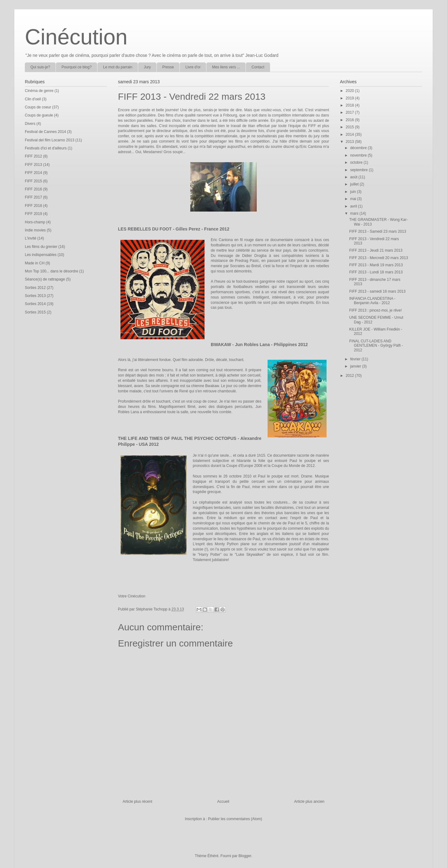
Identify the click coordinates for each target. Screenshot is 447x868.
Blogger (245, 856)
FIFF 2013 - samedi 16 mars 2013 (377, 291)
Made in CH (35, 263)
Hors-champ (35, 222)
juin (354, 192)
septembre (359, 170)
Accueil (223, 802)
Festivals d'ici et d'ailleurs (46, 148)
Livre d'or (193, 67)
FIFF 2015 (33, 181)
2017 (350, 112)
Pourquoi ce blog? (77, 67)
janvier (356, 366)
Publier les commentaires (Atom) (235, 819)
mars (355, 213)
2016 (350, 120)
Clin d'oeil (33, 99)
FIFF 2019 (33, 214)
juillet (355, 184)
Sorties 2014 (35, 304)
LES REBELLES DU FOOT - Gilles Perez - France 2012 (174, 229)
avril (354, 206)
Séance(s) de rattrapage (45, 279)
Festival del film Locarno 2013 (50, 140)
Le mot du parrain (118, 67)
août (354, 177)
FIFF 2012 (33, 156)
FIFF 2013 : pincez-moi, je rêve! (375, 310)
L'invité (31, 238)
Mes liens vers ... (226, 67)
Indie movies (35, 230)
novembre (359, 155)
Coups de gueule (39, 115)
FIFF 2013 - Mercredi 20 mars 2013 (379, 258)
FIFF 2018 (33, 206)
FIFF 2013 (33, 165)
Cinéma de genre (39, 91)
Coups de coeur (38, 107)
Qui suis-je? (40, 67)
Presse (168, 67)
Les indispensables (41, 255)
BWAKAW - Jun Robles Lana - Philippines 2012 (259, 345)
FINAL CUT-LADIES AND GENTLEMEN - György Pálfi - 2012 (376, 346)
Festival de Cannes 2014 (45, 132)
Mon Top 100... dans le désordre (52, 271)
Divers (30, 124)
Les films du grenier (41, 247)
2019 (350, 98)
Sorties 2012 (35, 288)
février (356, 359)
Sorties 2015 (35, 312)
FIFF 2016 (33, 189)
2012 (350, 376)
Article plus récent (137, 802)
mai (354, 199)
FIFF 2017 (33, 197)
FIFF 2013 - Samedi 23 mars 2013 (378, 231)
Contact (258, 67)
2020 (350, 91)
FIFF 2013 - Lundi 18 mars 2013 (376, 272)
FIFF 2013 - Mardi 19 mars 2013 (376, 265)
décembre (359, 148)
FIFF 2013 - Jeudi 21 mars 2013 (376, 250)
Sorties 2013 (35, 296)
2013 (350, 142)
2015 (350, 127)
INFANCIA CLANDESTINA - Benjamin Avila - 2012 (372, 301)
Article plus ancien (309, 802)
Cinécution (76, 37)
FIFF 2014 (33, 173)
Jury (147, 67)
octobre (357, 162)
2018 (350, 105)
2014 (350, 135)
